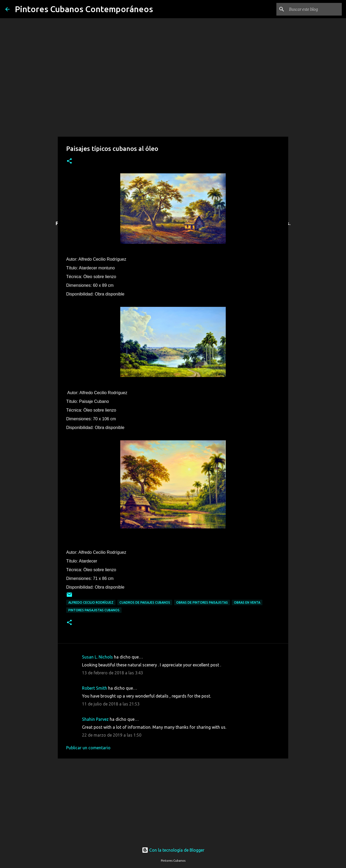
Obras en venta (247, 602)
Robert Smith (95, 688)
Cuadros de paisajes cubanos (145, 602)
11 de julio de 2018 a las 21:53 (111, 704)
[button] (69, 161)
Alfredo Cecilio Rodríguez (91, 602)
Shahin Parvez (95, 719)
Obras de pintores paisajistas (202, 602)
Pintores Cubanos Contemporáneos (84, 9)
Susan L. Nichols (97, 657)
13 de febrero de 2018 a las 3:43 (112, 673)
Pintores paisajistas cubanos (94, 610)
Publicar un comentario (88, 748)
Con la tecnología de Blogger (173, 850)
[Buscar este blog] (314, 9)
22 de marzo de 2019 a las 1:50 (112, 735)
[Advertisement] (173, 798)
